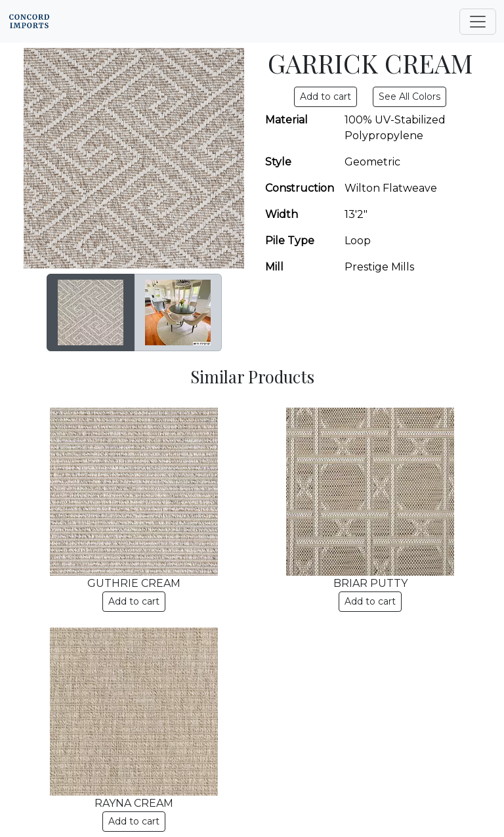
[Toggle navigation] (478, 22)
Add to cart (134, 601)
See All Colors (409, 97)
